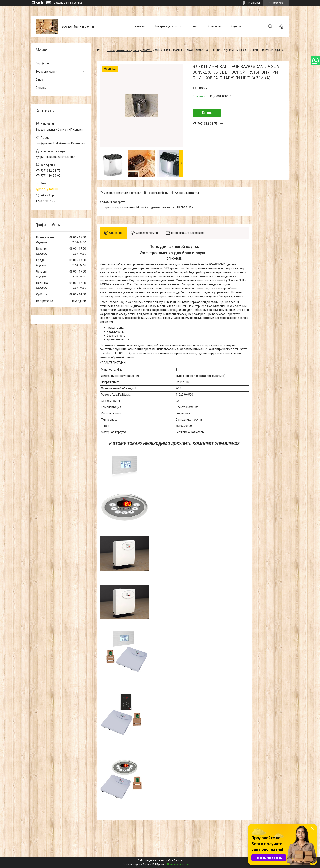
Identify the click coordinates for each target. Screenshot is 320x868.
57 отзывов (254, 3)
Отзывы (41, 88)
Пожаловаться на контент (182, 864)
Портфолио (43, 63)
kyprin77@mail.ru (47, 189)
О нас (194, 26)
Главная (139, 26)
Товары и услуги (166, 26)
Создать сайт (61, 3)
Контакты (214, 26)
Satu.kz (178, 860)
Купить (207, 113)
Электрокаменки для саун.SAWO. (130, 50)
